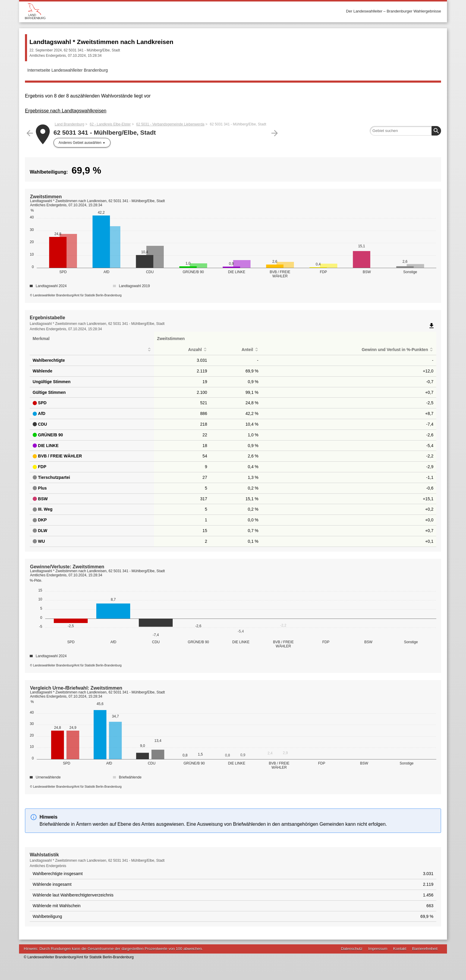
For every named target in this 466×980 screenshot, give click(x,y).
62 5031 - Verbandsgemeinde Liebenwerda (170, 124)
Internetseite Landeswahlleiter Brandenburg (68, 70)
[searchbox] (405, 131)
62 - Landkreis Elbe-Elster (110, 124)
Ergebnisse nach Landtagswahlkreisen (66, 111)
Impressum (378, 949)
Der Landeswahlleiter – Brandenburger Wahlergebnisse (393, 11)
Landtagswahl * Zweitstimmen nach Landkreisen (101, 42)
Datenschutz (352, 949)
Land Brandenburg (69, 124)
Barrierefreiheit (425, 949)
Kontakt (400, 949)
